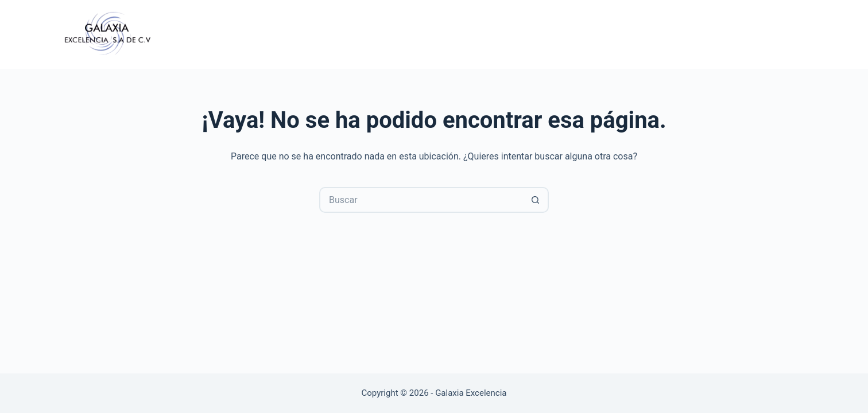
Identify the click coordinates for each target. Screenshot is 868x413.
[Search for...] (421, 200)
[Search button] (536, 200)
